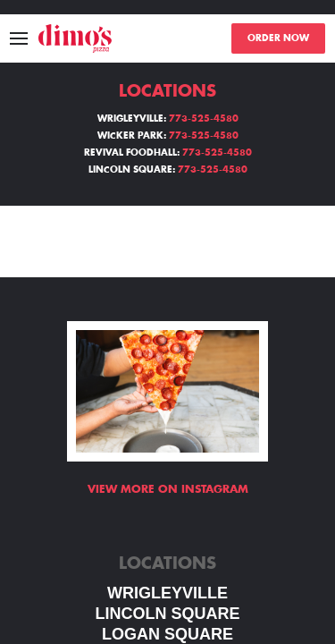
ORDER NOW (278, 38)
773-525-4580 (204, 119)
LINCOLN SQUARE (168, 614)
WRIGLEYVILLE (167, 593)
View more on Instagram (168, 489)
